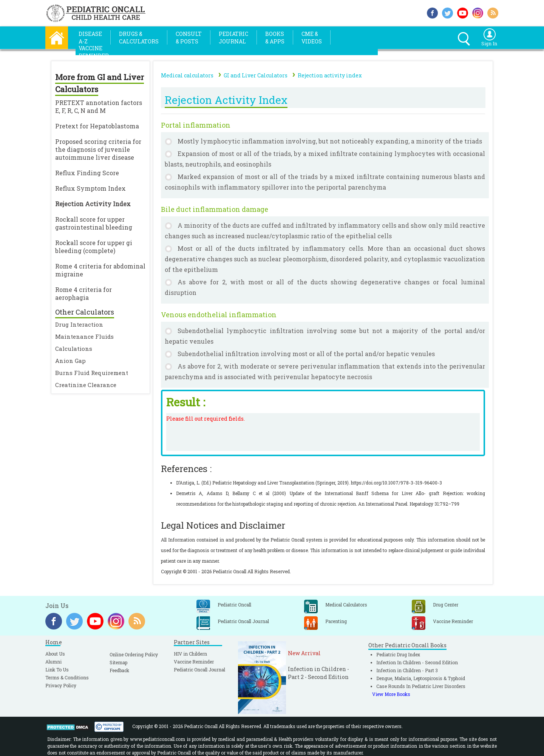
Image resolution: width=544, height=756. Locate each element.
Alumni (53, 662)
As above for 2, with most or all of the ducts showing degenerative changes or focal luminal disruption (325, 287)
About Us (55, 654)
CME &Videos (312, 38)
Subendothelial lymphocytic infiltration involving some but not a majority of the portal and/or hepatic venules (325, 336)
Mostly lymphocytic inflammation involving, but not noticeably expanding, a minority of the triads (330, 141)
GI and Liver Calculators (256, 75)
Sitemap (118, 662)
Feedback (119, 670)
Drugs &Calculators (139, 38)
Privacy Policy (61, 685)
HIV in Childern (190, 654)
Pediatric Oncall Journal (199, 670)
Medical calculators (187, 75)
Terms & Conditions (67, 677)
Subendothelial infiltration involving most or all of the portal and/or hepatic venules (306, 354)
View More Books (391, 694)
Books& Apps (275, 38)
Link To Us (57, 670)
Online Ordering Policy (134, 654)
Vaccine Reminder (194, 662)
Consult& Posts (189, 38)
